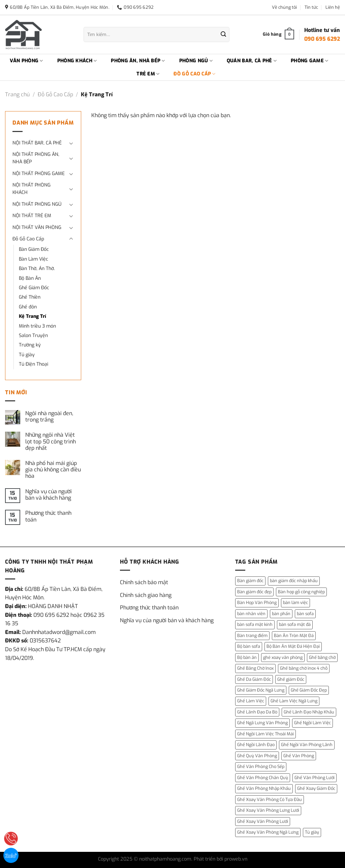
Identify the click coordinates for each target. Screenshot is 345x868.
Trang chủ (17, 94)
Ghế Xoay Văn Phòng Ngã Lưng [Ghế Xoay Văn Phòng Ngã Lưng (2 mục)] (268, 832)
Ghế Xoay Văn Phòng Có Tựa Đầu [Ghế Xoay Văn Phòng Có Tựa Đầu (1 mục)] (270, 799)
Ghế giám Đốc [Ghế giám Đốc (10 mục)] (291, 679)
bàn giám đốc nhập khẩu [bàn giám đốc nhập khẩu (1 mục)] (294, 581)
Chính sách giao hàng (146, 595)
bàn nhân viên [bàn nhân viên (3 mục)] (251, 614)
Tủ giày (27, 355)
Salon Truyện (33, 336)
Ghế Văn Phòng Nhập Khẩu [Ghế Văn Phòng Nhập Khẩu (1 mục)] (264, 788)
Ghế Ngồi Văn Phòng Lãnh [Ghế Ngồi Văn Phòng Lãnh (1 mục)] (307, 745)
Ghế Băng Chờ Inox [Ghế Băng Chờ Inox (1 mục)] (255, 668)
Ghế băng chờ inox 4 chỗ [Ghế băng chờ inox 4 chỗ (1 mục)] (304, 668)
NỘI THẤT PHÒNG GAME (39, 174)
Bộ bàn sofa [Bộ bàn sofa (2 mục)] (249, 646)
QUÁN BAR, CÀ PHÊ (252, 61)
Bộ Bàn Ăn (30, 278)
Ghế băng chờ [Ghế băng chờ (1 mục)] (322, 657)
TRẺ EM (148, 74)
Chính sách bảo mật (144, 582)
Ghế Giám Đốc (34, 288)
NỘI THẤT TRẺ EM (32, 216)
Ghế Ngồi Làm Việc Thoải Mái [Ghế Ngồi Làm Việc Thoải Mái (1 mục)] (265, 734)
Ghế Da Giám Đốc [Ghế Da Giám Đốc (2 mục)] (254, 679)
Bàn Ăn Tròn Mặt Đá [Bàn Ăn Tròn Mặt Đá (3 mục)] (294, 636)
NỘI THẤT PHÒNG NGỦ (37, 204)
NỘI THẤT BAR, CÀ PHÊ (37, 143)
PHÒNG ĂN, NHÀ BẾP (138, 61)
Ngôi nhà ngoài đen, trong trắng (49, 416)
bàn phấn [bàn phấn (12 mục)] (281, 614)
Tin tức (311, 7)
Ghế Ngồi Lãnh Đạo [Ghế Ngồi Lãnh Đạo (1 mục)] (256, 745)
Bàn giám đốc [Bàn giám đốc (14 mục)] (250, 581)
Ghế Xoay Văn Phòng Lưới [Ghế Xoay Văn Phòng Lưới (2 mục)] (263, 821)
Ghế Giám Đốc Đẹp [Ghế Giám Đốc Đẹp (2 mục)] (309, 690)
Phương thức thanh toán (48, 516)
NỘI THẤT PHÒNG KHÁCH (32, 189)
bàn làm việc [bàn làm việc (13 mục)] (295, 603)
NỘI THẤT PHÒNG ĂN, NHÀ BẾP (36, 158)
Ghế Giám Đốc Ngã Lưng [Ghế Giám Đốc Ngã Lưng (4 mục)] (261, 690)
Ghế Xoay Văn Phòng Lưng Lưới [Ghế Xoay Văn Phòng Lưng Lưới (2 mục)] (268, 810)
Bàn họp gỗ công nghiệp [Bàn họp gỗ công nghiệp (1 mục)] (301, 592)
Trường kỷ (30, 345)
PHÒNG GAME (309, 61)
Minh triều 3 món (37, 326)
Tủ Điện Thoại (34, 364)
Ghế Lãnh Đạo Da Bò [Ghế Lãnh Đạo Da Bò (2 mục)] (257, 712)
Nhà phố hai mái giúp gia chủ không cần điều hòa (53, 470)
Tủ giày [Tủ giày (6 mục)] (312, 832)
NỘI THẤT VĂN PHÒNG (37, 227)
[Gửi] (223, 35)
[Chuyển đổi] (71, 143)
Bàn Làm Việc (34, 259)
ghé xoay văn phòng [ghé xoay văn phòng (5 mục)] (283, 657)
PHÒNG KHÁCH (77, 61)
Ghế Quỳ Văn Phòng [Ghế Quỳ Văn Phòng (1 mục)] (257, 756)
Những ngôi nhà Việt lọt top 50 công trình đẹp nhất (51, 441)
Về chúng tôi (284, 7)
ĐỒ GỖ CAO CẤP (194, 74)
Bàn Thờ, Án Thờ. (37, 269)
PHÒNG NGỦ (196, 61)
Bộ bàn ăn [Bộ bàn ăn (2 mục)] (247, 657)
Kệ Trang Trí (33, 316)
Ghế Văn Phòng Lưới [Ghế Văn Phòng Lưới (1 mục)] (315, 778)
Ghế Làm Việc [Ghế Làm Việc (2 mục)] (251, 701)
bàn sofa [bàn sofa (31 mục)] (305, 614)
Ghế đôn (28, 307)
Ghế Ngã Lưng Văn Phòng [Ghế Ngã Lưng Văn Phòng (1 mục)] (262, 723)
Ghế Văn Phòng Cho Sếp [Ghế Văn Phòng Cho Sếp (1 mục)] (261, 766)
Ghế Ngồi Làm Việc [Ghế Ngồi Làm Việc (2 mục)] (312, 723)
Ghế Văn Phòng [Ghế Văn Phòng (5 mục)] (299, 756)
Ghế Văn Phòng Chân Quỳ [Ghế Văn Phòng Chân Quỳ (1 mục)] (263, 778)
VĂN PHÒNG (26, 61)
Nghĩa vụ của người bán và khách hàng (49, 495)
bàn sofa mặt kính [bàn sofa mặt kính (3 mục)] (255, 624)
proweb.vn (236, 859)
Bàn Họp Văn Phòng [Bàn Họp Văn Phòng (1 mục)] (257, 603)
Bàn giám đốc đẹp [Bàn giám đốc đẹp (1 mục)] (254, 592)
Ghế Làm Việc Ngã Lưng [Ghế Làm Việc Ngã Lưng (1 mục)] (294, 701)
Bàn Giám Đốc (34, 249)
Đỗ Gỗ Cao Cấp (55, 94)
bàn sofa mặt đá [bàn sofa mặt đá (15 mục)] (295, 624)
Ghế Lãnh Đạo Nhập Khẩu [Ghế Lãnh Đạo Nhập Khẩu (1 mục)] (309, 712)
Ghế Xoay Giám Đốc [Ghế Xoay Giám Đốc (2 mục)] (316, 788)
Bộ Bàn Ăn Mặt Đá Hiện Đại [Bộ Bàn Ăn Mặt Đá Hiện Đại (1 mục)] (293, 646)
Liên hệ (333, 7)
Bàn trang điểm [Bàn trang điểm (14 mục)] (252, 636)
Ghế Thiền (30, 297)
